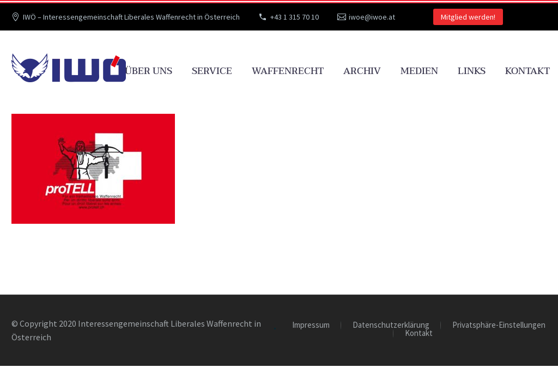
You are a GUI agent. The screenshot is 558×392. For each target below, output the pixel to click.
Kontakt (527, 71)
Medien (419, 71)
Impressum (311, 325)
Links (472, 71)
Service (212, 71)
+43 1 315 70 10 (295, 17)
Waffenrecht (288, 71)
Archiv (362, 71)
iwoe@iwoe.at (372, 17)
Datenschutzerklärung (391, 325)
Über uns (148, 71)
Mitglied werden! (468, 17)
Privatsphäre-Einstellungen (499, 325)
